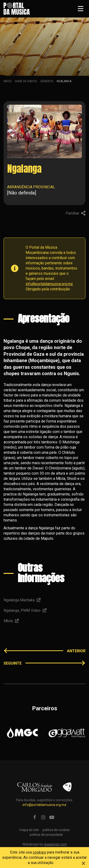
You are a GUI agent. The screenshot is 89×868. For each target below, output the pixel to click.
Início (8, 81)
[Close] (84, 863)
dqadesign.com (55, 844)
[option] (22, 733)
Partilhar (75, 213)
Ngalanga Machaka (22, 600)
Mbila (11, 621)
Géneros (47, 81)
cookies (39, 852)
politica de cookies (56, 830)
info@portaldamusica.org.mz (49, 284)
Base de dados (26, 81)
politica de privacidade (46, 835)
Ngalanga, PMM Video (25, 610)
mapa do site (29, 830)
